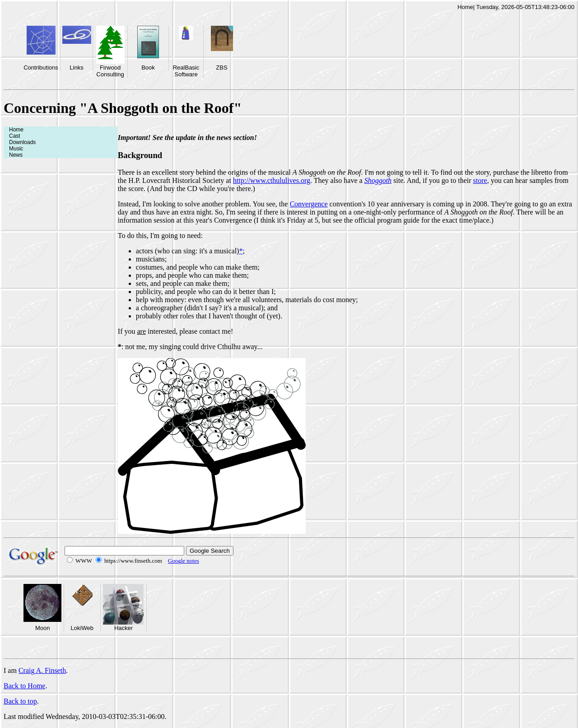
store (480, 180)
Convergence (308, 204)
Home (465, 7)
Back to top (20, 701)
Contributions (41, 68)
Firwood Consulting (110, 71)
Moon (43, 628)
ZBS (221, 68)
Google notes (184, 561)
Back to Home (24, 686)
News (16, 155)
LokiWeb (82, 628)
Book (148, 68)
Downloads (22, 142)
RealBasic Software (186, 71)
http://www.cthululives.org (272, 180)
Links (76, 68)
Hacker (124, 628)
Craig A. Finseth (42, 670)
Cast (15, 136)
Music (16, 149)
